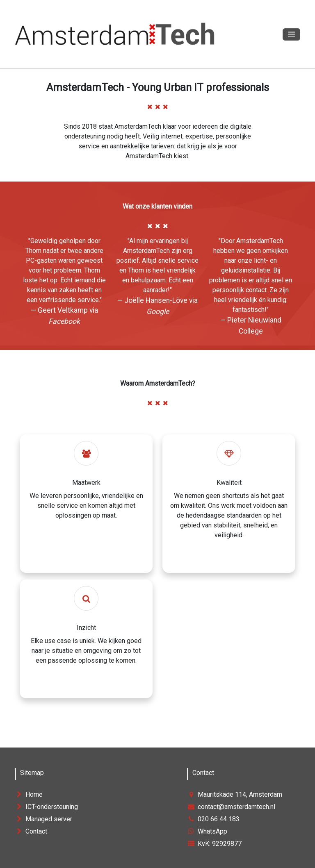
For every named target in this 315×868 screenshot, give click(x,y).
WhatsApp (207, 831)
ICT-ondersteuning (46, 807)
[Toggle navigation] (291, 34)
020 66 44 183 (213, 819)
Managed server (43, 819)
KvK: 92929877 (214, 844)
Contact (31, 831)
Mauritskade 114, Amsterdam (235, 794)
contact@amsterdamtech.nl (231, 807)
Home (29, 794)
